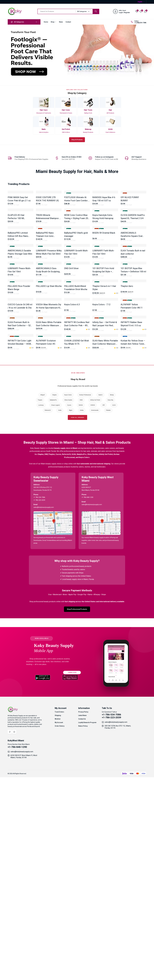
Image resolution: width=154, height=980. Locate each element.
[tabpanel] (77, 375)
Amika (82, 616)
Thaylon (40, 606)
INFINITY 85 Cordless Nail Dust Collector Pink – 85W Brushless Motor (77, 509)
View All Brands (77, 623)
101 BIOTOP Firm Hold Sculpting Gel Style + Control (103, 386)
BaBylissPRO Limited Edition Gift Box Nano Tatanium (18, 305)
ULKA (114, 611)
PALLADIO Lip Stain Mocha (49, 423)
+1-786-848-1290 (17, 953)
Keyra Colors (68, 601)
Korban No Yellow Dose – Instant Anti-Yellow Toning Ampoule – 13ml (133, 550)
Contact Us (82, 925)
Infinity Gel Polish (95, 606)
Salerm (100, 601)
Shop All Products (77, 140)
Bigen (71, 616)
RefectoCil (48, 616)
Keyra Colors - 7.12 (101, 465)
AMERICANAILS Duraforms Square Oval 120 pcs (131, 305)
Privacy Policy (83, 918)
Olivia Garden (68, 606)
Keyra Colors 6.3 (72, 465)
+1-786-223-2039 (111, 923)
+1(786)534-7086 (140, 23)
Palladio (108, 616)
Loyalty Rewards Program (87, 928)
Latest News (82, 921)
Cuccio (69, 611)
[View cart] (145, 11)
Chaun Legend (55, 611)
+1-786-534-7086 (111, 921)
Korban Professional (85, 601)
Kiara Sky (110, 606)
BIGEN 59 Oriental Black (104, 301)
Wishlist (58, 925)
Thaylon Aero (127, 423)
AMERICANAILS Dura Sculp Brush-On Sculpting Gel (48, 386)
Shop (54, 22)
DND (81, 606)
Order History (60, 932)
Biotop (112, 601)
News (61, 22)
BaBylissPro (53, 606)
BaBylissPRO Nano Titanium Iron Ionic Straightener (45, 305)
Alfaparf (43, 601)
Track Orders (59, 918)
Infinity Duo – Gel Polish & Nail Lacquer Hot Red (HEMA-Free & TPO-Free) (105, 509)
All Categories (17, 22)
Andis (60, 616)
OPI (104, 611)
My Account (59, 928)
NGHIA (81, 611)
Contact (68, 22)
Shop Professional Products (77, 815)
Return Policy (83, 932)
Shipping (58, 921)
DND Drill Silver (71, 383)
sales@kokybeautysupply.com (116, 928)
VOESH (93, 611)
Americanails (95, 616)
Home (46, 22)
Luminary (41, 611)
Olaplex (54, 601)
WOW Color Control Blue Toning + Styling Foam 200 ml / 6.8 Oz (77, 264)
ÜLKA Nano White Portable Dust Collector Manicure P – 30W (105, 550)
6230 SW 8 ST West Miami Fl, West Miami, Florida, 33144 (24, 962)
